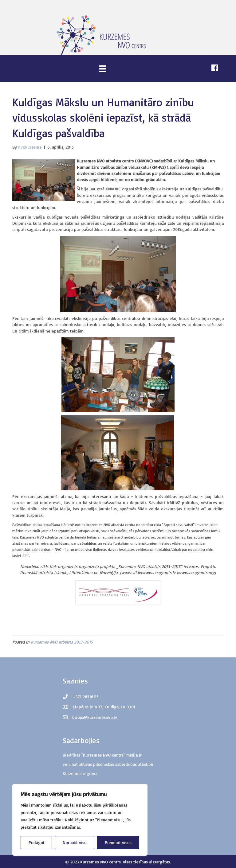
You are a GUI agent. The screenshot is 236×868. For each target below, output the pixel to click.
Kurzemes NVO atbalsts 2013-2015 (62, 642)
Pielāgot (37, 842)
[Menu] (103, 69)
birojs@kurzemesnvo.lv (95, 717)
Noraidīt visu (75, 842)
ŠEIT (26, 556)
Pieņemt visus (118, 842)
